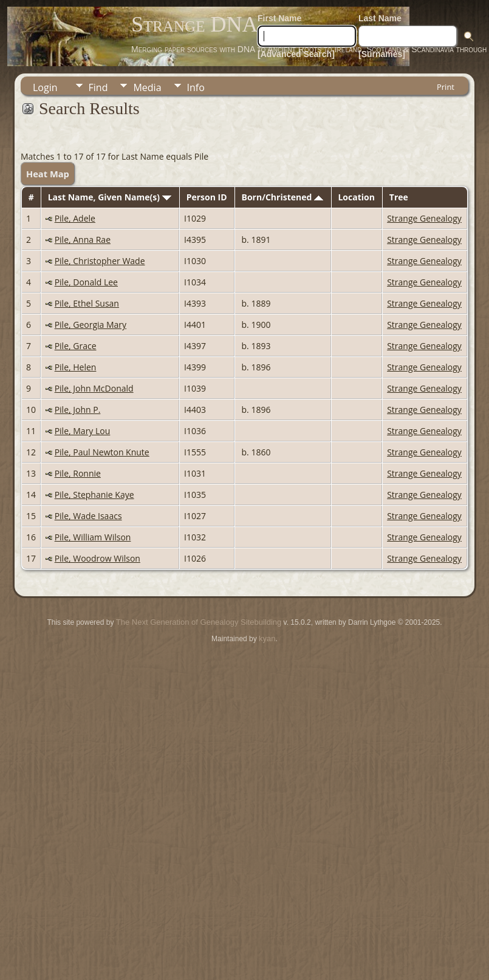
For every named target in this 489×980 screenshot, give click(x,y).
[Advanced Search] (296, 54)
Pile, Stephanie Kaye (94, 495)
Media (147, 87)
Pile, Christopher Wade (100, 261)
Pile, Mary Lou (83, 431)
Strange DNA (194, 24)
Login (45, 87)
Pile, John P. (78, 410)
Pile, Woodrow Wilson (97, 558)
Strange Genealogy (424, 218)
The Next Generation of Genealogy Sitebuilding (199, 622)
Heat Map (48, 174)
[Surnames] (382, 54)
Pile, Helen (76, 367)
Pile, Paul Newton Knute (102, 452)
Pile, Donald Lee (86, 282)
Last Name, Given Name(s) (110, 197)
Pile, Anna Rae (83, 240)
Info (196, 87)
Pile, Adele (75, 218)
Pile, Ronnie (78, 473)
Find (98, 87)
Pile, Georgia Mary (91, 325)
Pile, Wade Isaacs (88, 516)
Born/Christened (282, 197)
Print (446, 87)
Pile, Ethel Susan (87, 303)
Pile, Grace (76, 346)
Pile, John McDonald (94, 388)
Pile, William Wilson (93, 537)
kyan (267, 638)
